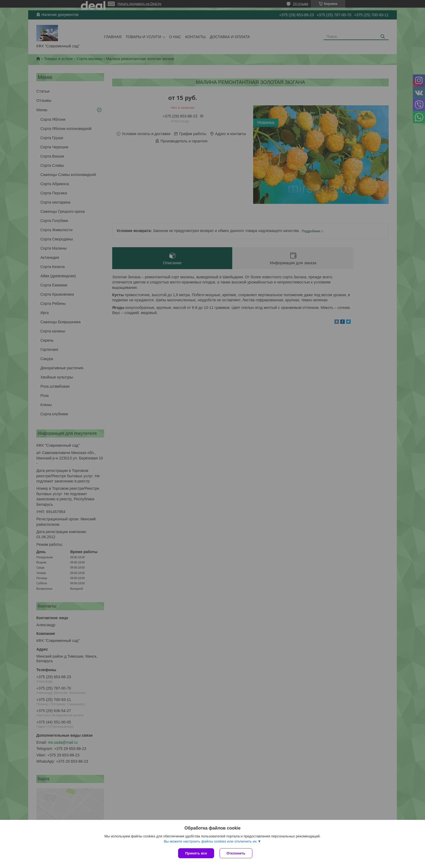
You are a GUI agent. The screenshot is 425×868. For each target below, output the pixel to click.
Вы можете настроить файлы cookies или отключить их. (211, 841)
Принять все (196, 853)
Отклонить (236, 853)
